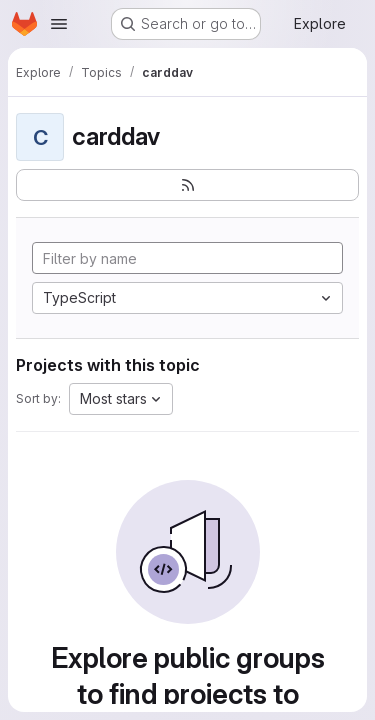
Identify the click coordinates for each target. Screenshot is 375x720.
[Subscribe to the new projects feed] (187, 185)
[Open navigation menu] (59, 24)
